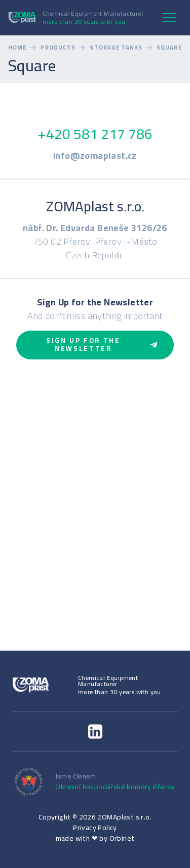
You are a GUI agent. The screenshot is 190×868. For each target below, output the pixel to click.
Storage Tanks (116, 48)
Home (17, 48)
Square (169, 48)
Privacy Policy (95, 828)
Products (58, 48)
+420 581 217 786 (95, 134)
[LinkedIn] (95, 732)
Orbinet (122, 838)
